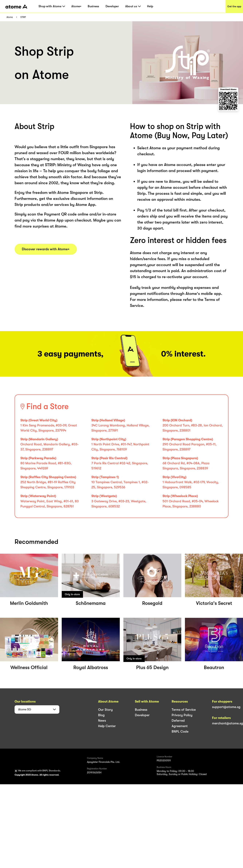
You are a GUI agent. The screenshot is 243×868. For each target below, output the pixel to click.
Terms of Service (184, 710)
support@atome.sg (226, 707)
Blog (101, 715)
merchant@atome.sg (228, 723)
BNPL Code (180, 731)
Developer (112, 6)
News (102, 721)
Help (150, 6)
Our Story (105, 710)
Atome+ (76, 6)
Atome (10, 17)
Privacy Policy (182, 715)
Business (93, 6)
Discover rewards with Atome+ (46, 249)
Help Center (107, 726)
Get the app (234, 6)
